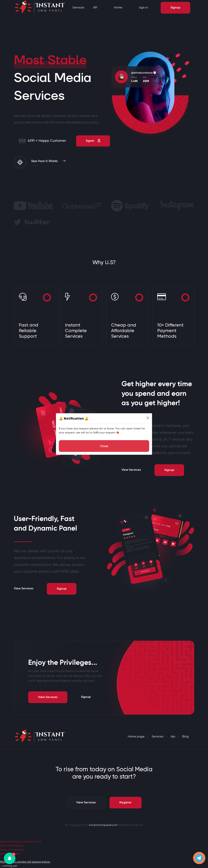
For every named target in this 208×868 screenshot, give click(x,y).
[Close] (148, 418)
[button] (10, 858)
